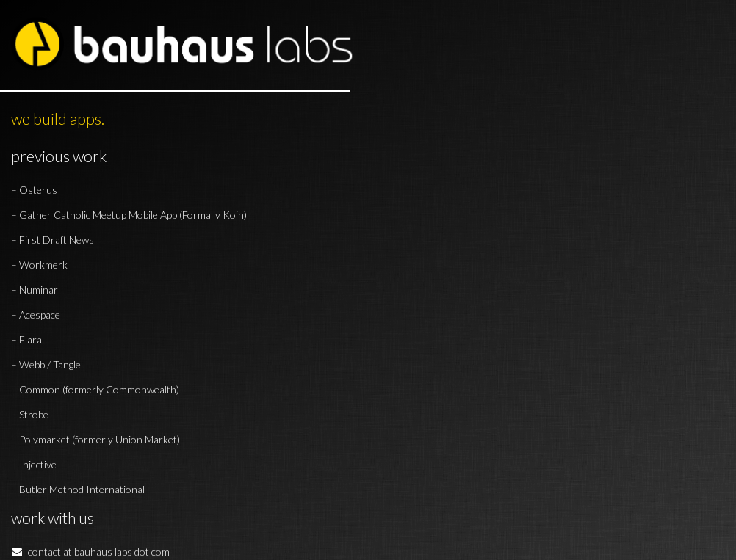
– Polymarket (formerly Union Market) (95, 439)
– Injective (34, 464)
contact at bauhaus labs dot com (90, 552)
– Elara (26, 339)
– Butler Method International (78, 489)
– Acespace (36, 314)
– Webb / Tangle (46, 364)
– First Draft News (53, 240)
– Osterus (34, 190)
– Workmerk (39, 265)
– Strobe (30, 414)
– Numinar (35, 290)
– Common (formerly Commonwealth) (95, 389)
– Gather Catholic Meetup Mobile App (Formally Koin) (129, 215)
